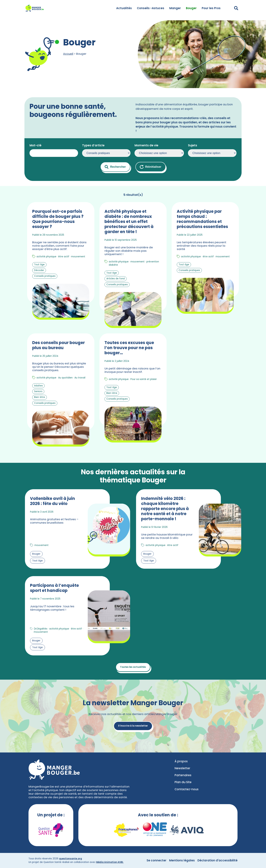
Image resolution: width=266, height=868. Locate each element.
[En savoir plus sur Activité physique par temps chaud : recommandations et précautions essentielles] (205, 265)
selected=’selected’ (106, 153)
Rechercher (115, 167)
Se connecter (156, 860)
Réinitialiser (151, 167)
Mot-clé (35, 145)
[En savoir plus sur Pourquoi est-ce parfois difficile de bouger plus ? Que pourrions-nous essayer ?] (61, 265)
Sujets (193, 145)
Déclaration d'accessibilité (217, 860)
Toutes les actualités (133, 667)
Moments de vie (146, 145)
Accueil (68, 54)
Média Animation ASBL (110, 862)
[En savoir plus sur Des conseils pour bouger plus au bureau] (61, 390)
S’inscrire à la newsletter (133, 726)
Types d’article (93, 145)
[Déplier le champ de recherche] (236, 8)
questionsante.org (70, 859)
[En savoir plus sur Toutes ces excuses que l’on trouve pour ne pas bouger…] (133, 390)
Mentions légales (182, 860)
